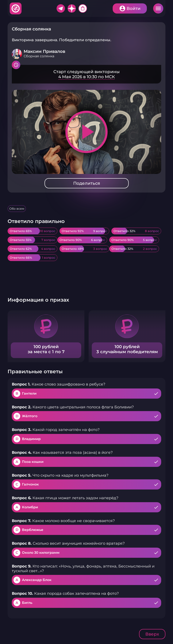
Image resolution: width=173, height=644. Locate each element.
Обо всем (17, 209)
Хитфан (16, 8)
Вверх (152, 634)
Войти (134, 8)
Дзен (72, 8)
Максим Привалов (44, 51)
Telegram (61, 8)
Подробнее (86, 74)
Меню (158, 8)
